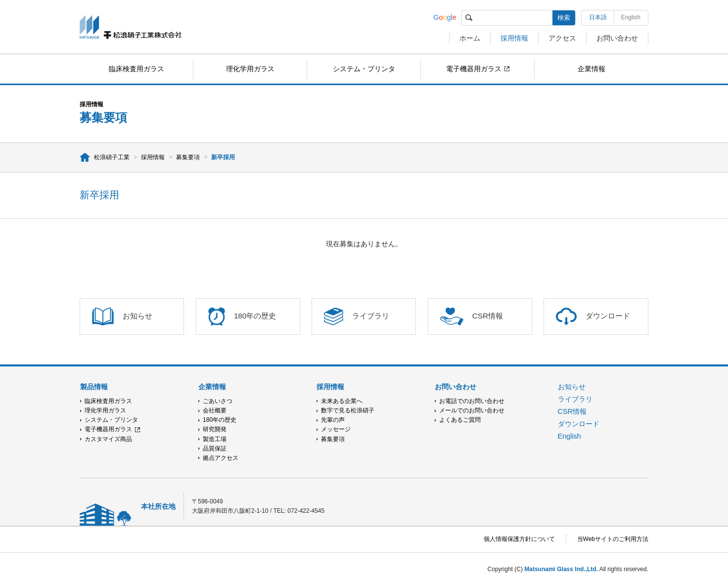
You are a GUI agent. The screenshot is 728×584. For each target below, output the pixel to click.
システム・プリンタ (364, 69)
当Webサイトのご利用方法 (613, 539)
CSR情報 (572, 411)
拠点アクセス (221, 458)
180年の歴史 (220, 420)
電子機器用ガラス (474, 69)
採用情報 (514, 38)
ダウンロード (579, 424)
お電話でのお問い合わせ (472, 401)
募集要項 (188, 157)
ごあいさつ (218, 401)
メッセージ (336, 429)
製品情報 (94, 387)
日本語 (598, 17)
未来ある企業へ (342, 401)
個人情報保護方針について (519, 539)
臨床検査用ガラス (136, 69)
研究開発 (215, 429)
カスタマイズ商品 (108, 439)
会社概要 (215, 410)
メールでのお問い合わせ (472, 410)
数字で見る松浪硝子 (348, 410)
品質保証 (215, 449)
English (631, 17)
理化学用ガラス (250, 69)
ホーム (470, 38)
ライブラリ (575, 399)
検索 (564, 18)
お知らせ (572, 387)
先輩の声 (333, 420)
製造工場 (215, 439)
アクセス (562, 38)
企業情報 (591, 69)
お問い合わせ (617, 38)
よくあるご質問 (460, 420)
